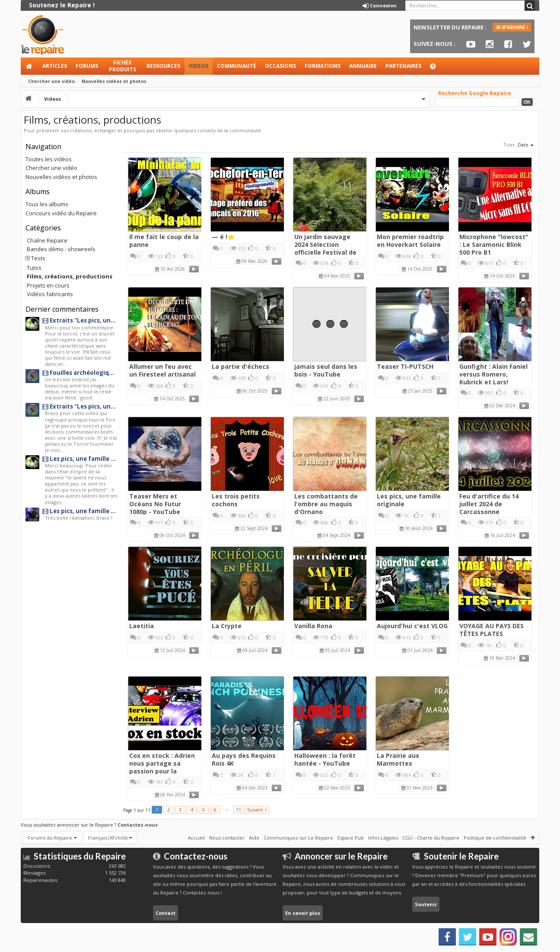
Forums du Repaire (50, 838)
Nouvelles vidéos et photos (114, 81)
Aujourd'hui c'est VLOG (412, 626)
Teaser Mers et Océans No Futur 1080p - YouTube (155, 504)
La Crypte (227, 626)
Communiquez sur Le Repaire (298, 838)
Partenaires (403, 66)
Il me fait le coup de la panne (164, 241)
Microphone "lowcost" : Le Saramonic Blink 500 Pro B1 (494, 244)
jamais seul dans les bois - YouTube (326, 370)
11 (239, 810)
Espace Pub (351, 838)
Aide (437, 69)
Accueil (29, 66)
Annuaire (363, 66)
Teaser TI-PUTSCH (405, 366)
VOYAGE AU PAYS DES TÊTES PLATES (492, 630)
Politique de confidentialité (495, 838)
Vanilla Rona (313, 626)
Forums (87, 66)
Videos (199, 66)
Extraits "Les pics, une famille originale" (80, 321)
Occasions (280, 66)
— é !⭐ (223, 237)
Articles (55, 66)
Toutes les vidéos (49, 159)
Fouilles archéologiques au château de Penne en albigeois (80, 373)
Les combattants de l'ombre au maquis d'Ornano (326, 504)
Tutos (34, 268)
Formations (323, 66)
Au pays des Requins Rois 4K (244, 759)
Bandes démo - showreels (61, 249)
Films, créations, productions (70, 276)
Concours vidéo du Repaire (61, 213)
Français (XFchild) (108, 838)
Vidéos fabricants (50, 294)
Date (526, 145)
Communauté (237, 66)
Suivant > (257, 810)
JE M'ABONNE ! (512, 27)
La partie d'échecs (240, 366)
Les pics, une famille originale (409, 500)
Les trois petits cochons (236, 500)
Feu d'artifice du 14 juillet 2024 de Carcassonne (489, 504)
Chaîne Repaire (47, 240)
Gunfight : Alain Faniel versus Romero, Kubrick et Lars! (493, 374)
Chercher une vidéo (51, 81)
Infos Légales (383, 838)
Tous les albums (47, 204)
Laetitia (142, 626)
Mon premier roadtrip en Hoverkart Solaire (410, 241)
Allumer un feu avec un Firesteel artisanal (162, 370)
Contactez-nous (138, 825)
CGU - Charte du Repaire (431, 838)
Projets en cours (48, 285)
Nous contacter (227, 838)
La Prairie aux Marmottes (398, 759)
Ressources (163, 66)
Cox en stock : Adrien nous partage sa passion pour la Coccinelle (162, 767)
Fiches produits (122, 66)
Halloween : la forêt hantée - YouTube (325, 759)
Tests (38, 258)
